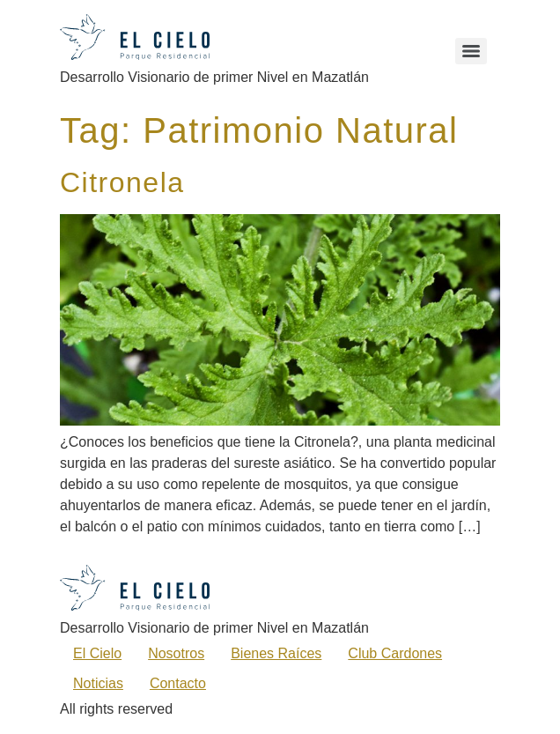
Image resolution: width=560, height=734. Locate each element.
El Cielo (97, 653)
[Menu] (471, 51)
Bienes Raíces (276, 653)
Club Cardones (395, 653)
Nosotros (176, 653)
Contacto (178, 683)
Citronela (122, 182)
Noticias (98, 683)
